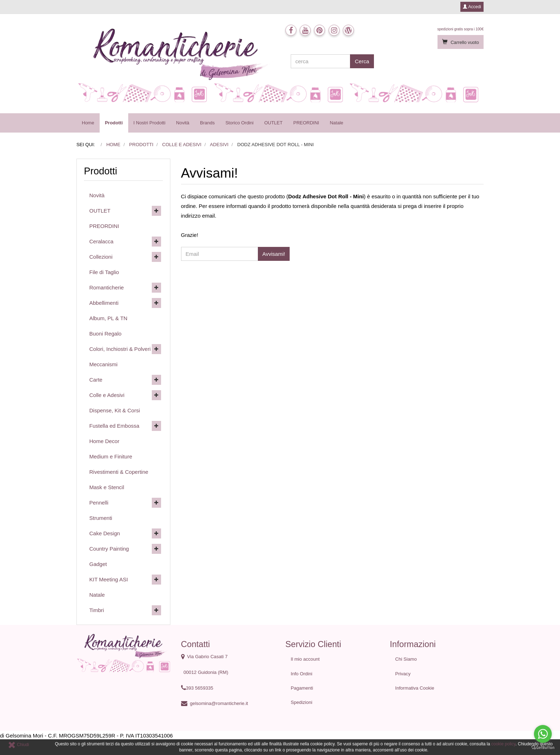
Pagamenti (302, 688)
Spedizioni (302, 702)
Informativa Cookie (415, 688)
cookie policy (504, 744)
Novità (183, 123)
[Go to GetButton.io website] (543, 748)
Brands (207, 123)
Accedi (472, 7)
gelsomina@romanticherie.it (219, 703)
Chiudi (18, 745)
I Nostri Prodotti (150, 123)
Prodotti (114, 123)
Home (88, 123)
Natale (336, 123)
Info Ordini (301, 674)
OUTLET (273, 123)
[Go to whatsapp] (543, 734)
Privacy (403, 674)
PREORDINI (306, 123)
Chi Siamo (406, 659)
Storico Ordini (239, 123)
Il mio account (305, 659)
